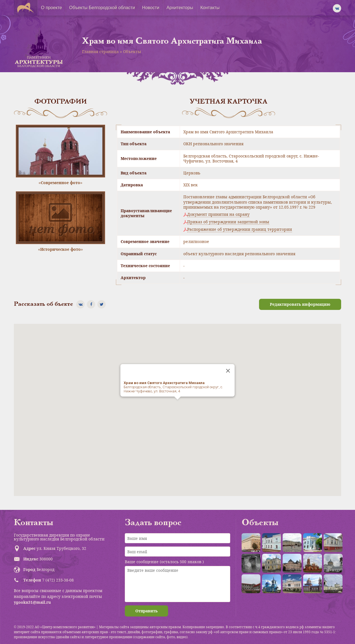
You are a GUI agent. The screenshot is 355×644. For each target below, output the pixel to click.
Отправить (146, 611)
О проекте (51, 8)
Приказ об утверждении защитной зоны (228, 222)
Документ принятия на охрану (218, 214)
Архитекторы (180, 8)
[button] (177, 405)
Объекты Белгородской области (102, 8)
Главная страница (100, 52)
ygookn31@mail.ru (32, 602)
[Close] (228, 371)
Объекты (132, 52)
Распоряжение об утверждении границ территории (240, 229)
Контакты (210, 8)
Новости (151, 8)
